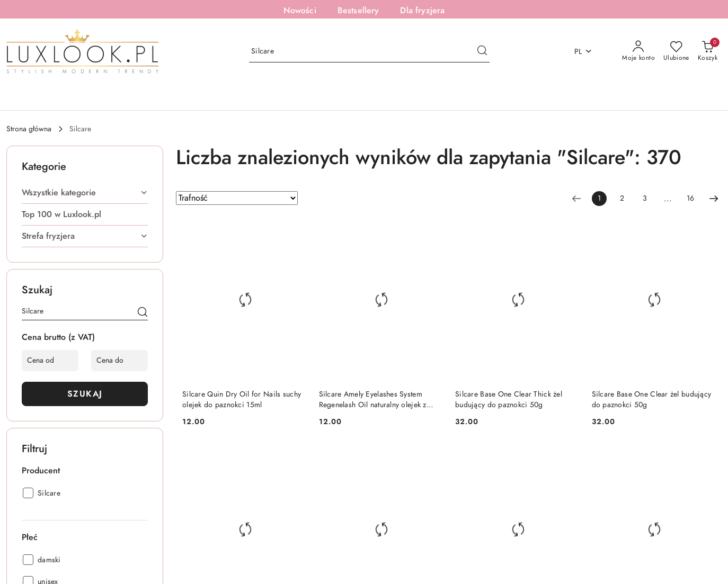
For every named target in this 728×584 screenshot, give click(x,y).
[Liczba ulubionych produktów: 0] (676, 51)
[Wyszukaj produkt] (369, 52)
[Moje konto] (638, 51)
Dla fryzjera (422, 11)
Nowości (300, 11)
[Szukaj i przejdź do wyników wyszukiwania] (482, 51)
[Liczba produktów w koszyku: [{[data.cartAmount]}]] (708, 51)
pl (584, 52)
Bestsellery (358, 11)
